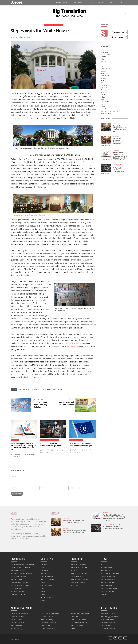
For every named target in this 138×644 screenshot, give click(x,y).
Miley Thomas (76, 450)
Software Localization (19, 623)
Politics (103, 95)
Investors (44, 589)
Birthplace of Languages (110, 573)
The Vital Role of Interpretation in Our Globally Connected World (120, 129)
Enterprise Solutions (18, 589)
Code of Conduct (47, 595)
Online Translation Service (20, 568)
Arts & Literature (106, 54)
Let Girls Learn (24, 390)
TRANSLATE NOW (61, 3)
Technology (104, 109)
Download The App (78, 583)
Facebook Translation (109, 589)
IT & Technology (17, 629)
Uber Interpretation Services (21, 586)
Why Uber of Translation (80, 573)
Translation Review (108, 583)
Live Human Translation (19, 583)
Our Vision (44, 571)
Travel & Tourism (106, 114)
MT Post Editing (106, 586)
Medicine (104, 88)
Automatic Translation (109, 623)
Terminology (105, 571)
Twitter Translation (107, 592)
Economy (79, 440)
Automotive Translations (50, 623)
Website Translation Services (21, 573)
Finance (103, 73)
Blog (111, 3)
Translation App (16, 580)
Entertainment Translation (80, 623)
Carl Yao (15, 37)
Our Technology (47, 576)
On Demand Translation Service (22, 564)
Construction (45, 626)
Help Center (75, 586)
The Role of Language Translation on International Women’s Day (74, 532)
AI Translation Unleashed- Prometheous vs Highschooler (51, 445)
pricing (101, 3)
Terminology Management (111, 617)
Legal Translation (17, 620)
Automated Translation (19, 571)
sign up (19, 533)
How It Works (78, 3)
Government (105, 76)
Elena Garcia (16, 454)
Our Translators (46, 586)
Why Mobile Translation (79, 580)
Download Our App (108, 614)
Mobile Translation (17, 592)
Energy (103, 66)
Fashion (103, 71)
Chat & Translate (107, 626)
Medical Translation (108, 580)
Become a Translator (78, 564)
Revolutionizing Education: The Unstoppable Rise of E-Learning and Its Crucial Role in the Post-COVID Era (23, 447)
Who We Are (45, 573)
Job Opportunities (47, 580)
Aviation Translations (48, 629)
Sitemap (104, 595)
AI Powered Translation (19, 576)
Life (102, 83)
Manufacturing (16, 626)
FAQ (42, 568)
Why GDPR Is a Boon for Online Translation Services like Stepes (81, 445)
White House (58, 390)
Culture (73, 440)
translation (46, 390)
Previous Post (42, 403)
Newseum (36, 390)
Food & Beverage (47, 620)
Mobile (103, 90)
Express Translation (108, 576)
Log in (120, 3)
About (91, 3)
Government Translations (80, 614)
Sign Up (74, 571)
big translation (74, 346)
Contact (44, 601)
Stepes (103, 107)
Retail (102, 99)
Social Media (105, 102)
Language (104, 78)
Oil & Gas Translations (49, 617)
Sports (103, 104)
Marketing (104, 85)
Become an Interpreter (79, 568)
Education (15, 440)
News (102, 92)
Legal (102, 80)
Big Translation (106, 568)
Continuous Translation (19, 595)
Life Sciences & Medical (19, 614)
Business (103, 57)
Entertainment (105, 69)
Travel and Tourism (78, 626)
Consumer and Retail (78, 620)
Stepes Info (45, 564)
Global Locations (47, 598)
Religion (103, 97)
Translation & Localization (53, 25)
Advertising (104, 52)
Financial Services (17, 617)
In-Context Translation (109, 629)
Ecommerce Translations (50, 614)
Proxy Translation (107, 620)
